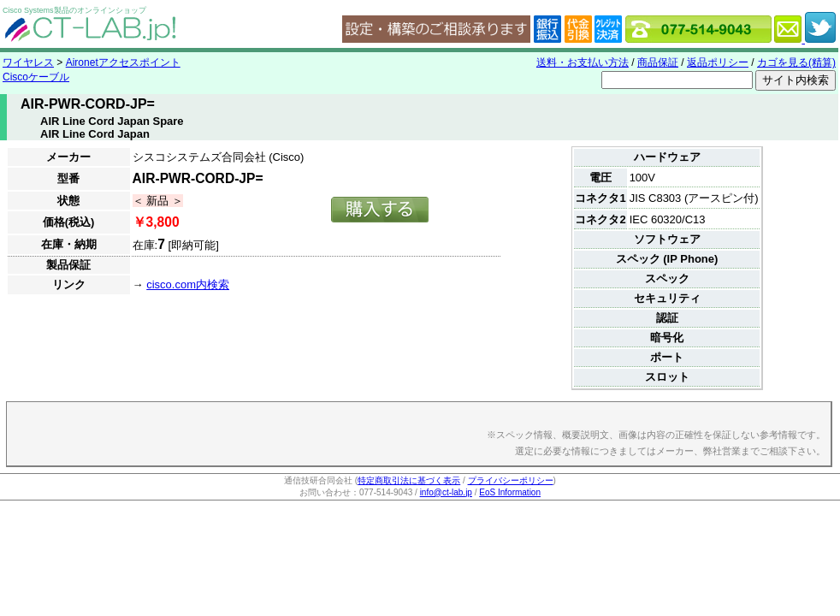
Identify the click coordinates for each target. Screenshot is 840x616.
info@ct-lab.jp (446, 492)
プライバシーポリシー (511, 480)
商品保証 (658, 62)
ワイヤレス (28, 62)
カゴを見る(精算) (796, 62)
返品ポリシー (718, 62)
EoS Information (510, 492)
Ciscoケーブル (36, 77)
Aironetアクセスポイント (123, 62)
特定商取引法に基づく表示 (409, 480)
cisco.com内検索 (188, 284)
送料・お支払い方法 (583, 62)
